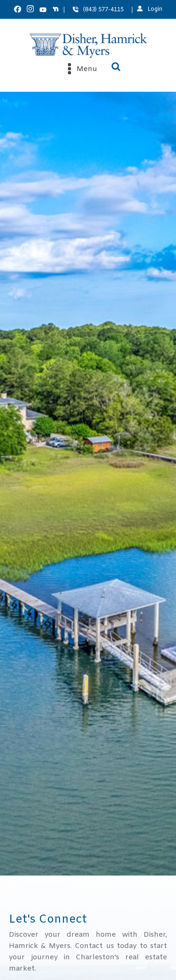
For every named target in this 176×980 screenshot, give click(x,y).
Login (155, 9)
